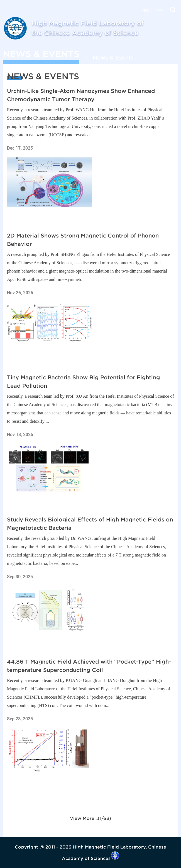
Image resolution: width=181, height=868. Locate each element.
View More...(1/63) (90, 818)
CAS (160, 10)
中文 (146, 10)
